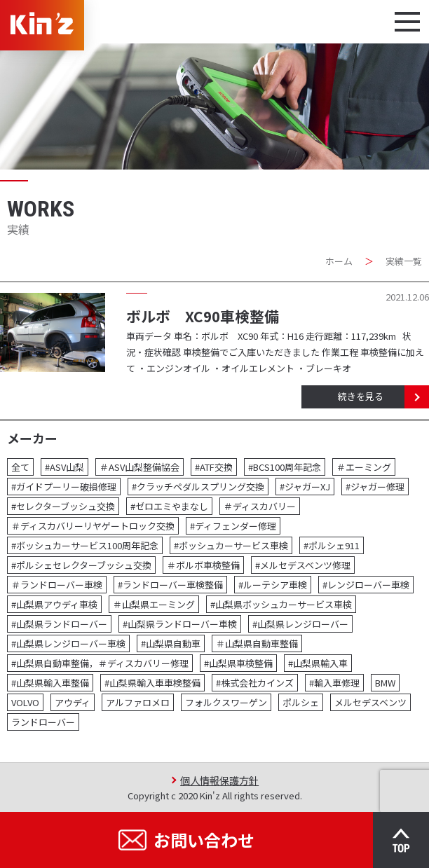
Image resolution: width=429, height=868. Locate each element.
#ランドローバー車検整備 (170, 585)
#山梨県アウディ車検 (54, 604)
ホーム (339, 261)
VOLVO (25, 702)
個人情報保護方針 (219, 780)
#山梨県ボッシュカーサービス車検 (281, 604)
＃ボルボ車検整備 (203, 565)
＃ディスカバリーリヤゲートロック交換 (93, 526)
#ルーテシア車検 (273, 585)
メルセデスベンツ (370, 702)
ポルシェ (301, 702)
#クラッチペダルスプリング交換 (198, 487)
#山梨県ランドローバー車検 (180, 624)
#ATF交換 (214, 467)
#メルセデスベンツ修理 (303, 565)
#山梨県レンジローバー (300, 624)
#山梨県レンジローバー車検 (68, 643)
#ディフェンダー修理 (233, 526)
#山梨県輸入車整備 (50, 683)
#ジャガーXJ (305, 487)
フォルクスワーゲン (226, 702)
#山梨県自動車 (171, 643)
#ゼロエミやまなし (169, 506)
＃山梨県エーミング (154, 604)
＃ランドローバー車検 (57, 585)
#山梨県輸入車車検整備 (152, 683)
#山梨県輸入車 (318, 663)
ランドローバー (43, 722)
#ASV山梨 (64, 467)
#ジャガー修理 (375, 487)
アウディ (73, 702)
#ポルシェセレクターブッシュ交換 (81, 565)
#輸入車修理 (334, 683)
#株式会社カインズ (255, 683)
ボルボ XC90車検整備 (203, 316)
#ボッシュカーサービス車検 (231, 545)
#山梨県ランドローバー (59, 624)
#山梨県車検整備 (238, 663)
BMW (385, 683)
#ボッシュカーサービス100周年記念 (85, 545)
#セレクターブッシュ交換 (63, 506)
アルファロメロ (138, 702)
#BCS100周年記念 (285, 467)
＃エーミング (364, 467)
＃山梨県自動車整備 (257, 643)
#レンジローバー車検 (366, 585)
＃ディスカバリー (260, 506)
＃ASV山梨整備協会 (139, 467)
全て (20, 467)
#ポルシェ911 (332, 545)
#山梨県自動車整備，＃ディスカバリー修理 (100, 663)
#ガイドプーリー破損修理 (64, 487)
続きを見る (361, 396)
